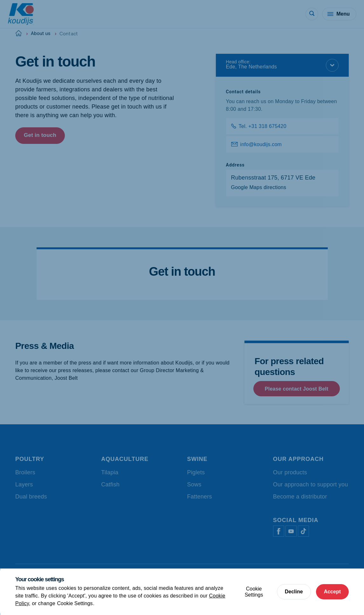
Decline (294, 592)
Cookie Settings (75, 603)
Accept (332, 592)
